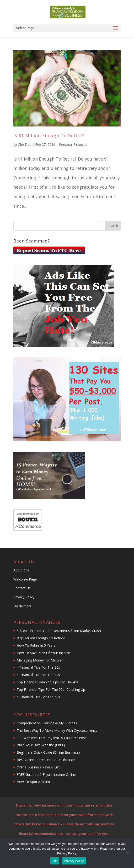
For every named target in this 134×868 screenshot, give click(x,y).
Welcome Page (25, 579)
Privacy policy (74, 861)
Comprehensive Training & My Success (47, 723)
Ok (55, 861)
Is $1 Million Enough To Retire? (49, 136)
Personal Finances (73, 144)
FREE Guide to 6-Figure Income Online (46, 775)
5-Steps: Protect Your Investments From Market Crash (59, 631)
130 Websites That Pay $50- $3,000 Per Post (51, 738)
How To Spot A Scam (33, 782)
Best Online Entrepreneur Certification (46, 760)
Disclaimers (22, 606)
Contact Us (22, 588)
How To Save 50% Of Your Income (44, 653)
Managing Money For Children (40, 660)
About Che (21, 570)
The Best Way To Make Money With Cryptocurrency (57, 730)
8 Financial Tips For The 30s (38, 675)
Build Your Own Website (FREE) (41, 745)
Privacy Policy (24, 597)
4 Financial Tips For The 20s (38, 667)
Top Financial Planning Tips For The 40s (48, 682)
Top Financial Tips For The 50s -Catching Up (51, 689)
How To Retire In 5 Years (36, 645)
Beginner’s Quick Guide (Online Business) (48, 752)
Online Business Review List (39, 767)
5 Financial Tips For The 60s (38, 697)
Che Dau (25, 144)
